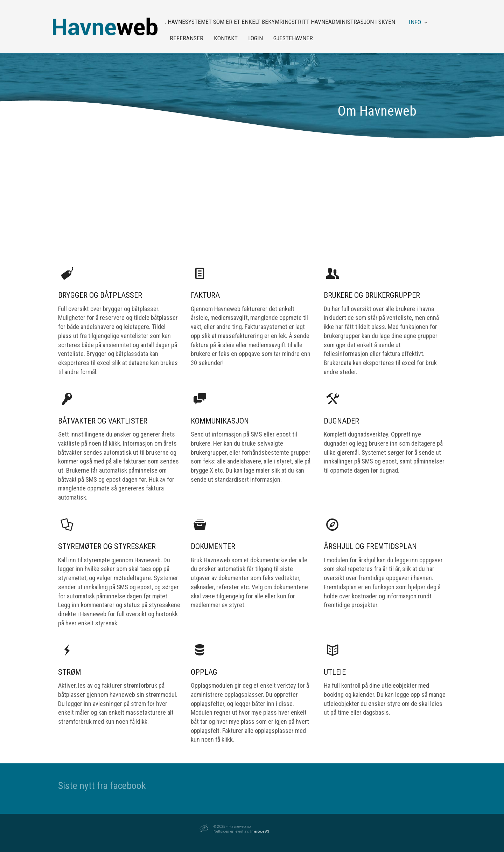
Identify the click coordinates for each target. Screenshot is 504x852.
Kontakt (226, 38)
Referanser (187, 38)
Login (255, 38)
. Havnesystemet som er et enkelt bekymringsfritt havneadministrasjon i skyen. (281, 22)
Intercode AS (260, 832)
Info (415, 22)
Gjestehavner (293, 38)
